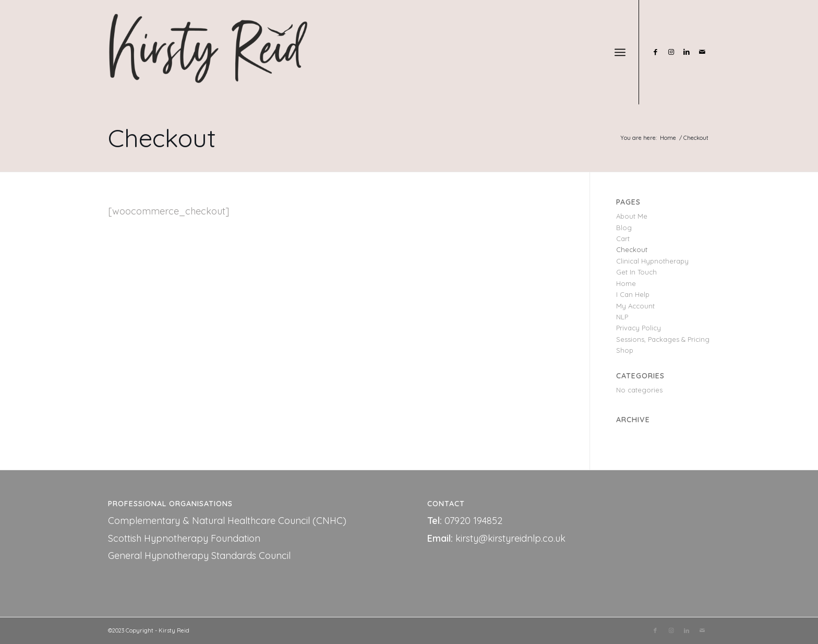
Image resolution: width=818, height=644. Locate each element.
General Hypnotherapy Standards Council (199, 556)
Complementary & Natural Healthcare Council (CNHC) (227, 521)
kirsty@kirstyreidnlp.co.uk (510, 538)
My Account (635, 306)
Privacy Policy (639, 328)
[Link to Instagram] (671, 52)
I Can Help (633, 294)
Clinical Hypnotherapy (652, 261)
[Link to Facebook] (655, 52)
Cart (623, 238)
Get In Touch (636, 272)
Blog (624, 228)
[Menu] (620, 52)
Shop (625, 350)
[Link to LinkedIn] (687, 52)
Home (626, 283)
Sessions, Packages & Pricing (663, 339)
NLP (622, 317)
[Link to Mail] (702, 52)
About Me (632, 216)
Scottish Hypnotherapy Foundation (184, 538)
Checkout (162, 138)
